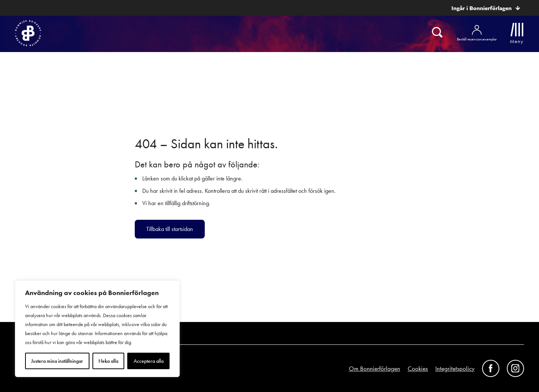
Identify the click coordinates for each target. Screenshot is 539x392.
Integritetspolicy (455, 368)
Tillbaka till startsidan (170, 229)
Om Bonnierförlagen (374, 368)
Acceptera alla (149, 361)
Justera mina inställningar (57, 361)
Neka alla (108, 361)
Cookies (418, 368)
